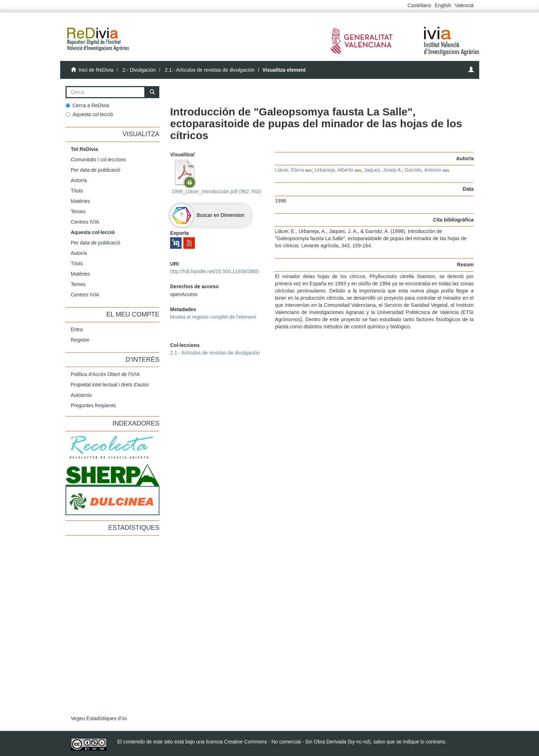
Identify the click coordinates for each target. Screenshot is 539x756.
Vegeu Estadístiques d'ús (99, 718)
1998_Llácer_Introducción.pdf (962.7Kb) (216, 177)
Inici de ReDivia (96, 70)
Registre (80, 340)
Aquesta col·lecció (89, 114)
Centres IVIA (85, 222)
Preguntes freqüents (93, 405)
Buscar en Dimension (207, 215)
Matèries (81, 201)
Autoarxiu (81, 395)
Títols (77, 191)
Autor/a (79, 180)
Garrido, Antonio (423, 170)
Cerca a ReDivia (87, 105)
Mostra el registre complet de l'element (213, 317)
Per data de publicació (96, 170)
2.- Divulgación (139, 70)
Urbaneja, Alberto (334, 170)
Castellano (419, 5)
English (443, 5)
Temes (78, 211)
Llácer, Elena (289, 170)
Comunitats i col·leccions (98, 160)
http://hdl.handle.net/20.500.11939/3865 (215, 271)
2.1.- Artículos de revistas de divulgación (210, 70)
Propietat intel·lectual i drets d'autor (110, 385)
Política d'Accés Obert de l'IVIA (105, 374)
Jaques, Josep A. (383, 170)
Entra (77, 329)
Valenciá (464, 5)
